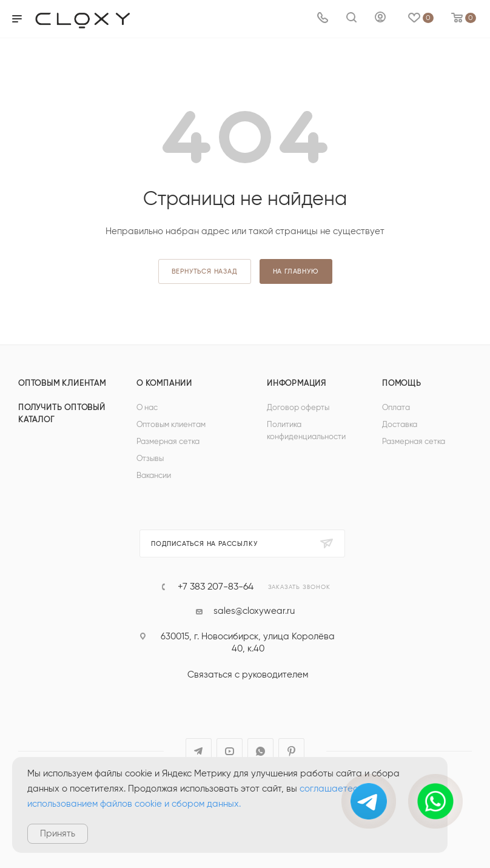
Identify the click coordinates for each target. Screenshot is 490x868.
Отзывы (150, 459)
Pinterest (291, 751)
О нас (147, 408)
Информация (297, 384)
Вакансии (154, 476)
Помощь (402, 384)
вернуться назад (205, 271)
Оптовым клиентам (62, 384)
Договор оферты (298, 408)
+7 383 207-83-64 (216, 587)
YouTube (230, 751)
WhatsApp (260, 751)
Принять (58, 834)
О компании (164, 384)
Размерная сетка (168, 442)
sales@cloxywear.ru (254, 611)
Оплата (396, 408)
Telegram (199, 751)
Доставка (400, 425)
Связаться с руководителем (248, 675)
